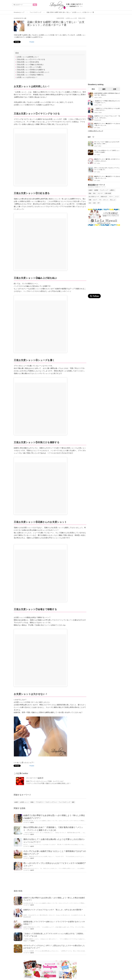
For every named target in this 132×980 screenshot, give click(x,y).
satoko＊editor (98, 97)
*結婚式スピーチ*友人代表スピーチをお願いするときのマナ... (107, 109)
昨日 (93, 89)
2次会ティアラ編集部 (29, 941)
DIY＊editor (97, 128)
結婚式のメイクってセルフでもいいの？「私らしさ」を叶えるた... (107, 117)
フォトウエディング (35, 12)
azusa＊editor (98, 146)
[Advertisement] (50, 881)
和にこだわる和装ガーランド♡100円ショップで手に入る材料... (107, 151)
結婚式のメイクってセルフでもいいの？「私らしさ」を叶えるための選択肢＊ (53, 910)
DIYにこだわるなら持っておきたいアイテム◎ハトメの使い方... (107, 169)
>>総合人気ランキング (96, 131)
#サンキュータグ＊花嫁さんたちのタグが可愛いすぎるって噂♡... (107, 143)
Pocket (32, 42)
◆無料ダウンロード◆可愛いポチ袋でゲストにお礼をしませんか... (107, 160)
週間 (104, 89)
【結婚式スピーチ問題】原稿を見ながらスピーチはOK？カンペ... (107, 102)
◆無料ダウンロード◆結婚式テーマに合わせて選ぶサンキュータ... (107, 124)
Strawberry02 (27, 917)
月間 (114, 89)
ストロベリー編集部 (35, 778)
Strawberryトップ (19, 12)
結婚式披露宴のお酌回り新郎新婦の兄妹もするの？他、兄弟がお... (107, 94)
